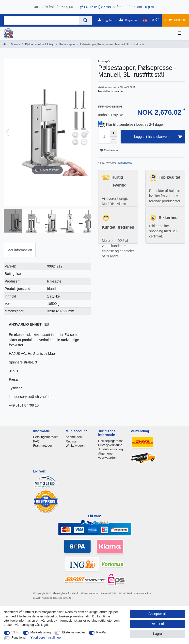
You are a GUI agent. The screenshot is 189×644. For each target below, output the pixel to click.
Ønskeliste (109, 150)
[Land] (145, 20)
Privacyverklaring (110, 445)
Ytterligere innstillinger (46, 637)
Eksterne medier (74, 632)
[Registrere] (129, 20)
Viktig (15, 632)
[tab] (20, 250)
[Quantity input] (104, 137)
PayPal (101, 632)
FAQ (36, 441)
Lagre (157, 634)
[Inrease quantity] (113, 133)
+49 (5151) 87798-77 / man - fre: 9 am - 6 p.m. (117, 7)
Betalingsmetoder (46, 437)
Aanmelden (74, 437)
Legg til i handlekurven (158, 137)
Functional (19, 637)
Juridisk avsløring (110, 449)
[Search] (86, 20)
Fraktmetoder (43, 446)
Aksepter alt (157, 614)
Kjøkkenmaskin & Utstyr (39, 44)
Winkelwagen (75, 446)
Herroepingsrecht (110, 441)
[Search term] (41, 20)
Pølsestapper (67, 44)
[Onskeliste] (156, 20)
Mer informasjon (20, 250)
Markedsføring (40, 632)
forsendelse (125, 163)
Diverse (15, 44)
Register (72, 441)
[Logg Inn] (106, 20)
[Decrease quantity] (113, 140)
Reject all (157, 624)
